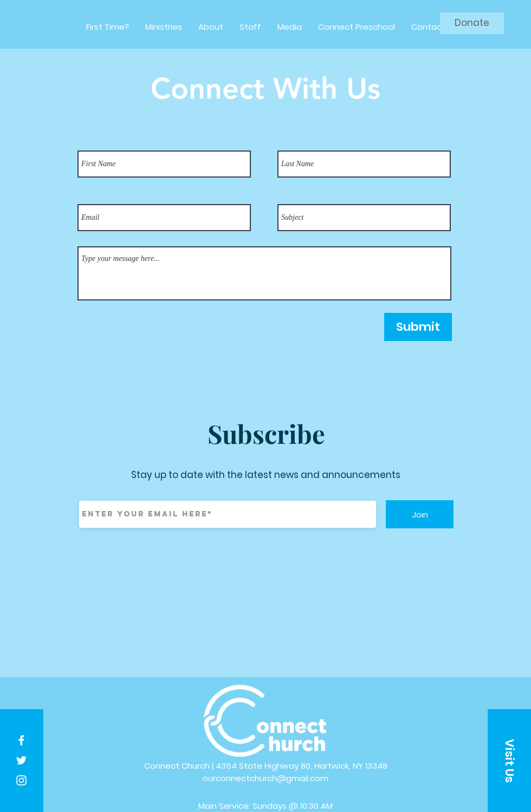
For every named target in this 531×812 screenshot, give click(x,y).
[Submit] (418, 327)
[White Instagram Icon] (21, 780)
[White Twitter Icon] (21, 760)
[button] (509, 761)
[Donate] (472, 23)
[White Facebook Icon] (21, 740)
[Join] (420, 514)
